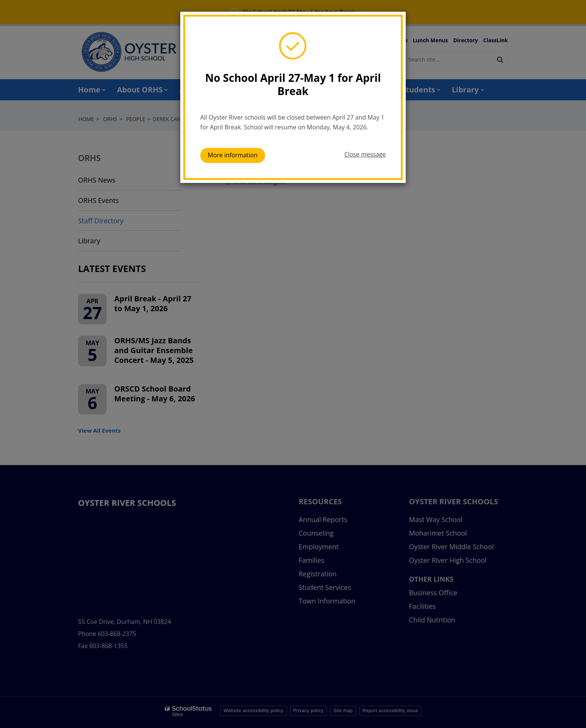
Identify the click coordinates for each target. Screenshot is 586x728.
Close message (365, 154)
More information (233, 155)
